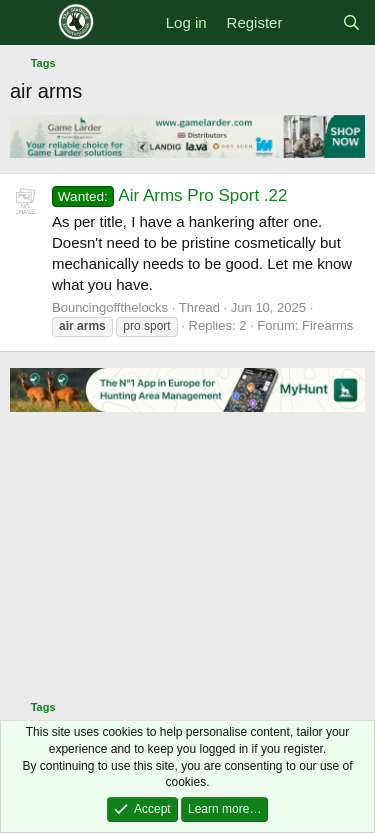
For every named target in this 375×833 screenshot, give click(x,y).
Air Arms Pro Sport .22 (169, 195)
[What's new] (311, 22)
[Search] (351, 22)
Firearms (327, 325)
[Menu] (27, 23)
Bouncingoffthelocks (110, 307)
